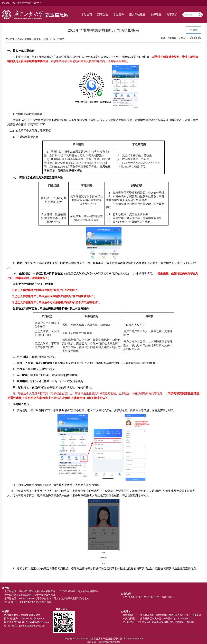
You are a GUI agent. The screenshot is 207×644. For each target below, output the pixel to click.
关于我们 (172, 15)
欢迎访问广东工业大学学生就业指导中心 (22, 3)
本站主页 (87, 15)
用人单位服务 (137, 15)
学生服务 (119, 15)
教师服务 (156, 15)
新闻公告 (103, 15)
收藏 (193, 30)
